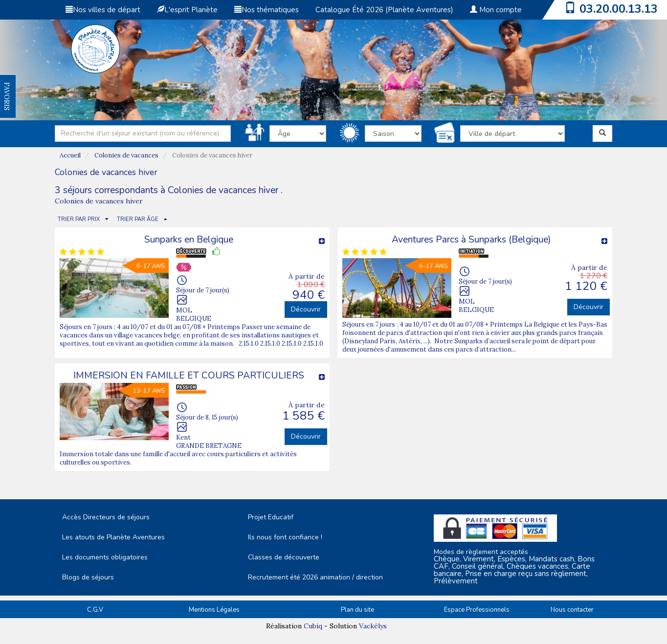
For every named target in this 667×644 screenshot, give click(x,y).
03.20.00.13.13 (619, 9)
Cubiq (313, 626)
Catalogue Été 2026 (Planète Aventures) (384, 10)
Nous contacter (572, 610)
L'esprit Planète (187, 10)
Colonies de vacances (126, 155)
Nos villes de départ (103, 10)
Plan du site (357, 610)
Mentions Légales (214, 610)
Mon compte (496, 10)
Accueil (70, 155)
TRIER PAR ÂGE (138, 219)
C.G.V (95, 610)
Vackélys (373, 626)
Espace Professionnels (477, 610)
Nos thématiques (267, 10)
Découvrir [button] (306, 309)
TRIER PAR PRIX (79, 219)
